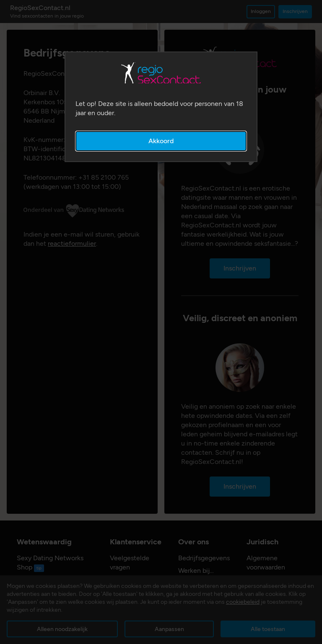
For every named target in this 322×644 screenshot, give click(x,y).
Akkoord (161, 141)
